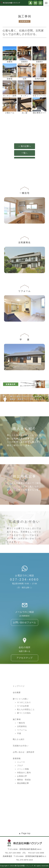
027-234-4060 (24, 592)
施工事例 (17, 743)
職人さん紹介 (19, 761)
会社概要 (17, 716)
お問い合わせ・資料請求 (24, 774)
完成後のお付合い (21, 768)
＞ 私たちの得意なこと (25, 733)
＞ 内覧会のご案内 (23, 795)
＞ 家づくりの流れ (23, 737)
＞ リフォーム (21, 754)
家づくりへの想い (21, 723)
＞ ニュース (20, 784)
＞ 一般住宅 (20, 747)
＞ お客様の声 (21, 798)
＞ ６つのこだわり (23, 726)
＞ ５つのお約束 (22, 730)
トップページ (19, 710)
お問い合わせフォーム (24, 638)
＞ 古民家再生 (21, 750)
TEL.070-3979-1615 (24, 860)
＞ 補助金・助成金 (23, 802)
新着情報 (17, 781)
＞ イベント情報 (22, 791)
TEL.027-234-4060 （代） (16, 853)
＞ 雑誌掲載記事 (22, 805)
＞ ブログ (19, 788)
